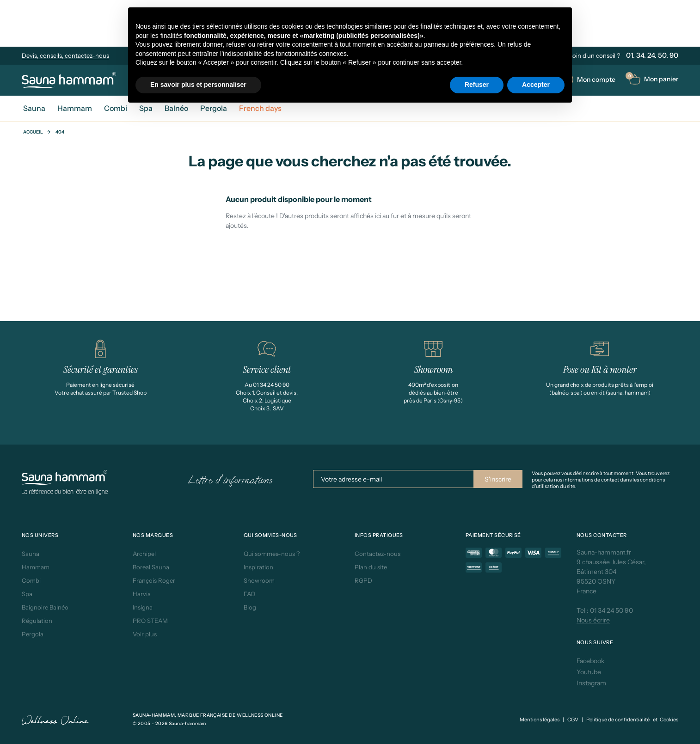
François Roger (154, 580)
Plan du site (371, 567)
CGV (573, 720)
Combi (31, 580)
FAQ (249, 594)
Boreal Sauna (151, 567)
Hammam (36, 567)
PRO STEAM (150, 621)
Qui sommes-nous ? (272, 554)
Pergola (33, 634)
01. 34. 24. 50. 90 (652, 55)
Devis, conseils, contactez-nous (65, 55)
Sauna (31, 554)
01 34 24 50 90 (611, 610)
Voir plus (145, 634)
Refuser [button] (477, 85)
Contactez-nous (378, 554)
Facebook (590, 661)
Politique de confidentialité (618, 720)
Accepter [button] (536, 85)
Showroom (259, 580)
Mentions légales (540, 720)
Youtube (589, 672)
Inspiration (258, 567)
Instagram (591, 683)
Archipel (144, 554)
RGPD (363, 580)
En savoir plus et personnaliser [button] (198, 85)
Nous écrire (593, 620)
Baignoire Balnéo (45, 607)
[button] (654, 79)
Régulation (37, 621)
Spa (27, 594)
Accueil (33, 132)
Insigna (143, 607)
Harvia (142, 594)
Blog (250, 607)
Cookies (669, 720)
